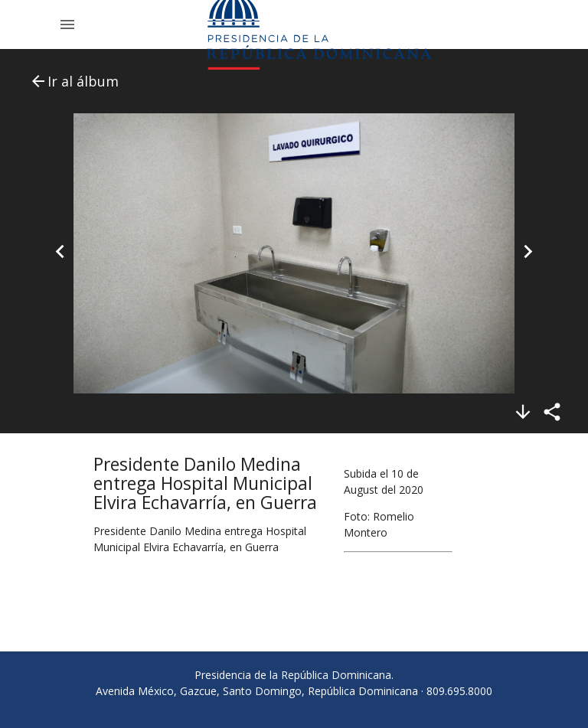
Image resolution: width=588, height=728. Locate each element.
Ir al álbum (74, 81)
